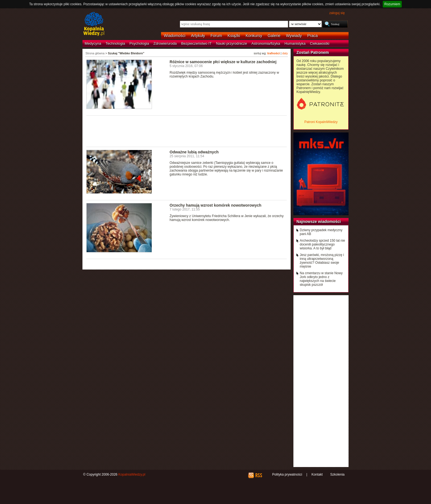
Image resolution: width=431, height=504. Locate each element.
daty (285, 53)
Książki (234, 36)
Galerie (274, 36)
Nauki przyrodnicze (232, 43)
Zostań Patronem (313, 52)
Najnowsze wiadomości (319, 222)
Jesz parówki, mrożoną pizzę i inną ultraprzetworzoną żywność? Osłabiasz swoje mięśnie (322, 261)
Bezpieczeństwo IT (196, 43)
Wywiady (294, 36)
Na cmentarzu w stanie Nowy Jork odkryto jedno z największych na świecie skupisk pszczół (321, 279)
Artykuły (198, 36)
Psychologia (139, 43)
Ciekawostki (320, 43)
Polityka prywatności (287, 474)
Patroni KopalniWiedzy (321, 122)
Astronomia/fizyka (266, 43)
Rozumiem (392, 4)
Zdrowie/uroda (165, 43)
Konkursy (254, 36)
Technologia (115, 43)
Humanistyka (295, 43)
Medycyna (93, 43)
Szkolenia (337, 474)
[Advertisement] (187, 131)
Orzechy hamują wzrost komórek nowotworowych (215, 205)
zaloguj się (337, 13)
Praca (313, 36)
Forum (216, 36)
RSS (259, 475)
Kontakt (317, 474)
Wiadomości (175, 36)
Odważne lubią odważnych (194, 152)
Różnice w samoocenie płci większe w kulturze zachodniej (223, 62)
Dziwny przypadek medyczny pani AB (321, 232)
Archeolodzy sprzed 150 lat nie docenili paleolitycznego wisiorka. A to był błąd (322, 244)
